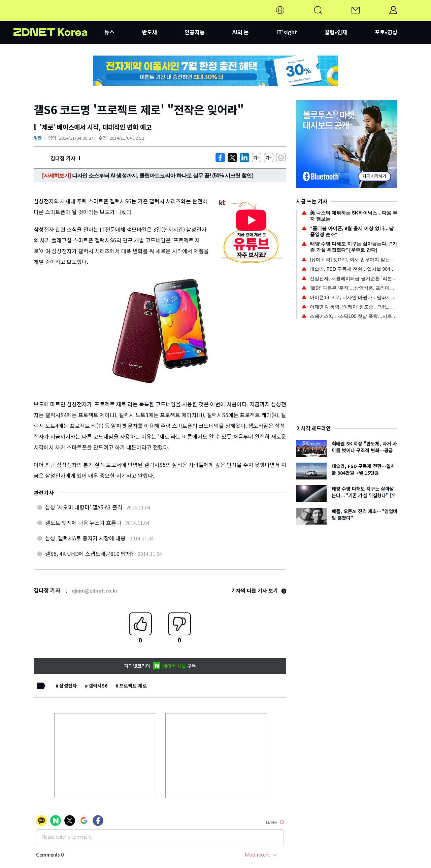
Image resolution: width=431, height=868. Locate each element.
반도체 (150, 32)
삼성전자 (68, 686)
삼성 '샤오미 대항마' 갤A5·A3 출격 (84, 507)
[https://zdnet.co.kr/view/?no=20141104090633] (220, 158)
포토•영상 (386, 32)
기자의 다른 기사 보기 (259, 590)
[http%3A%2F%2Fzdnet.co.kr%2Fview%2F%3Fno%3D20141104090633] (244, 158)
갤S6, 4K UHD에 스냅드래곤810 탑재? (89, 554)
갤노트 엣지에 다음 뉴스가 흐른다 (83, 523)
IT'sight (287, 32)
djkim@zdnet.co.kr (95, 591)
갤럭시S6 (98, 686)
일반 (38, 138)
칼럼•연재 (336, 32)
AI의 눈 (241, 32)
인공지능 (195, 32)
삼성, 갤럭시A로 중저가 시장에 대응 (85, 538)
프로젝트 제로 (133, 686)
